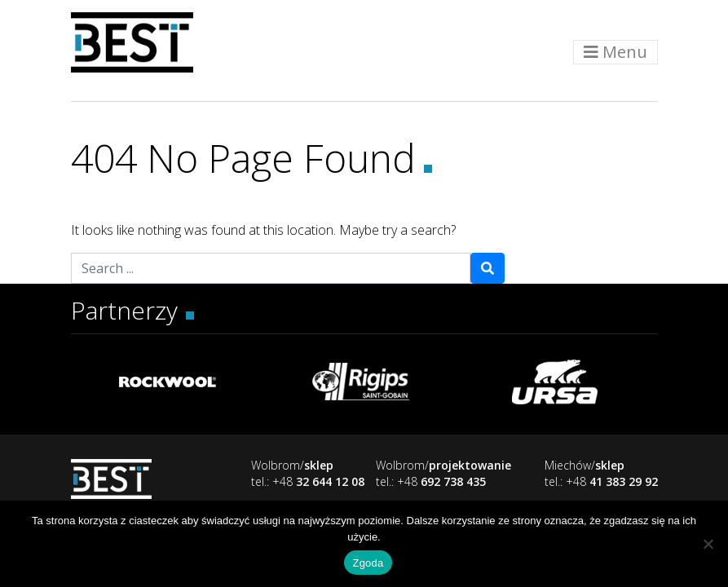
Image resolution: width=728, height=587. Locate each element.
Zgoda (368, 563)
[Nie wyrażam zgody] (708, 544)
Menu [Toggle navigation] (615, 52)
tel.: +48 (308, 481)
